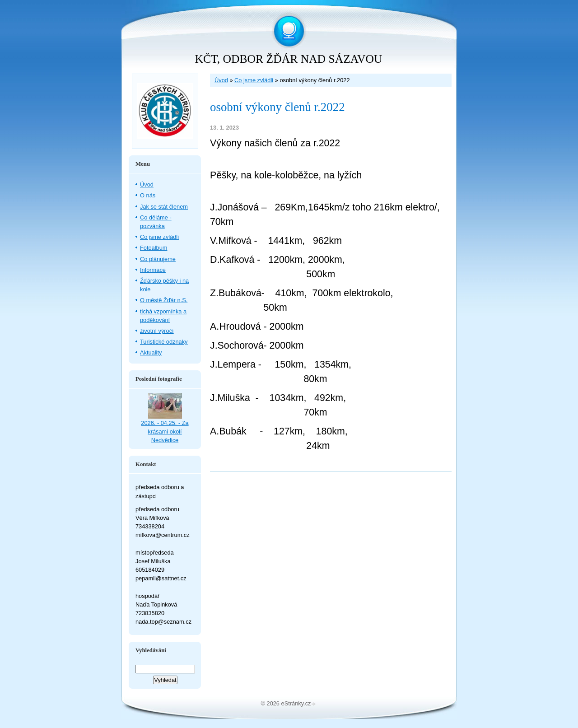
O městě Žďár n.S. (164, 300)
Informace (153, 270)
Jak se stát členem (164, 207)
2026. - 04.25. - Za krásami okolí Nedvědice (165, 432)
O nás (148, 195)
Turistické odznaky (164, 342)
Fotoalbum (154, 248)
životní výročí (157, 331)
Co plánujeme (158, 259)
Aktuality (151, 352)
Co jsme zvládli (254, 80)
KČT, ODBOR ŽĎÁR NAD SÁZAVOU (289, 59)
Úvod (221, 80)
